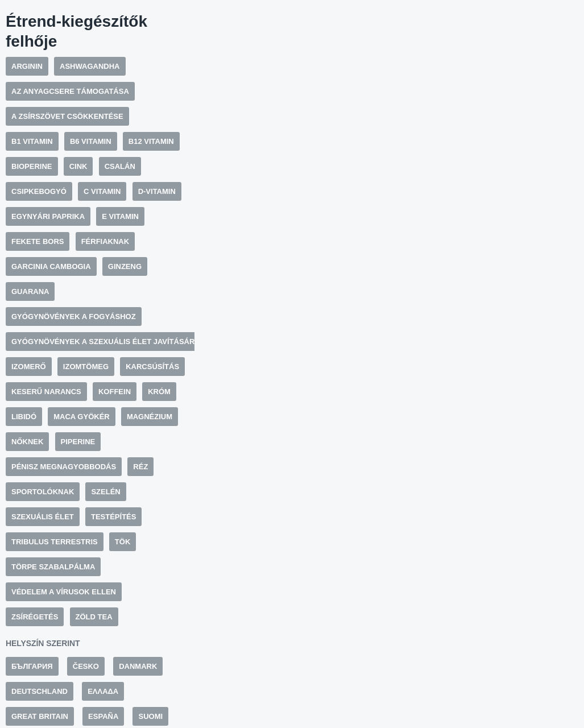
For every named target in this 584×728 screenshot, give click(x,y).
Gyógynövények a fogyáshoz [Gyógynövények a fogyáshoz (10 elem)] (74, 317)
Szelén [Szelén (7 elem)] (105, 492)
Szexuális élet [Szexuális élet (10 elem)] (43, 517)
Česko (86, 666)
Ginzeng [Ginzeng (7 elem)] (125, 266)
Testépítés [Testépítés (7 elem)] (113, 517)
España (103, 716)
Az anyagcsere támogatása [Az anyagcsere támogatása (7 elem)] (70, 91)
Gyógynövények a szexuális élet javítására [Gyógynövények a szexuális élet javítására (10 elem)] (106, 342)
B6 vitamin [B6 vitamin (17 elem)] (91, 141)
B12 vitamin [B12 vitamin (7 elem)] (151, 141)
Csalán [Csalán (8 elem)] (120, 166)
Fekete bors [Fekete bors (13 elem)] (38, 241)
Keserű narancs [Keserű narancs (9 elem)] (46, 392)
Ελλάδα (103, 691)
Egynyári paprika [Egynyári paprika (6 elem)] (48, 216)
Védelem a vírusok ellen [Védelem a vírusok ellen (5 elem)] (64, 592)
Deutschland (40, 691)
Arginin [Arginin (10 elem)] (27, 66)
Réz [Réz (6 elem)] (140, 467)
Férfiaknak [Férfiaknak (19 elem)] (105, 241)
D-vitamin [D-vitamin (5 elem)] (157, 191)
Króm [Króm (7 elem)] (159, 392)
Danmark (138, 666)
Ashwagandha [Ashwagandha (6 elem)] (90, 66)
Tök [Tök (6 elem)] (123, 542)
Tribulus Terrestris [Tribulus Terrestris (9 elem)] (55, 542)
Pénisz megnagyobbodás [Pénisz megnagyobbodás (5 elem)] (64, 467)
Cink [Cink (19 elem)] (78, 166)
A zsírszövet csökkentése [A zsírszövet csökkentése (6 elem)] (67, 116)
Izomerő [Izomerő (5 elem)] (29, 367)
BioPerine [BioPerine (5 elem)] (32, 166)
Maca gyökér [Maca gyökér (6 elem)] (81, 417)
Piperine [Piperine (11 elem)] (78, 442)
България (32, 666)
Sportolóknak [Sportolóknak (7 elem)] (43, 492)
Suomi (150, 716)
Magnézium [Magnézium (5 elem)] (150, 417)
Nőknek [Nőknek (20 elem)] (27, 442)
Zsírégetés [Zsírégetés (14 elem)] (35, 617)
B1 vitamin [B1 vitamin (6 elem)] (32, 141)
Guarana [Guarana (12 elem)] (30, 291)
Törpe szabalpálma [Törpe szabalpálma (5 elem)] (53, 567)
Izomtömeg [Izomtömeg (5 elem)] (86, 367)
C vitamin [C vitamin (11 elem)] (102, 191)
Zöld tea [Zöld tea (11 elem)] (94, 617)
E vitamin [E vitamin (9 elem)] (120, 216)
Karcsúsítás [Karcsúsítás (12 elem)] (152, 367)
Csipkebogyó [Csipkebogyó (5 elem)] (39, 191)
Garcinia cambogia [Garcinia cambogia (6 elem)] (51, 266)
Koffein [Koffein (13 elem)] (115, 392)
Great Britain (40, 716)
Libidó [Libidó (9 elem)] (24, 417)
